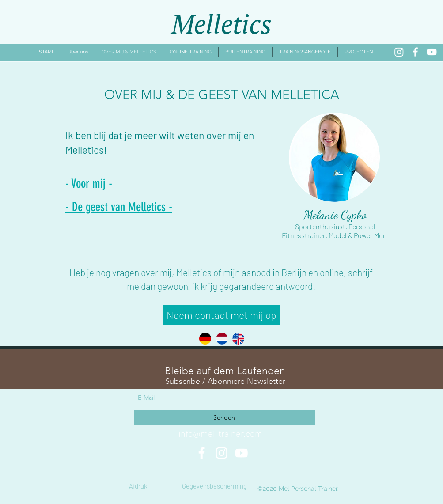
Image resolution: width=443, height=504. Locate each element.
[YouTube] (432, 52)
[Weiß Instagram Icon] (221, 453)
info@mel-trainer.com (220, 433)
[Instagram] (399, 52)
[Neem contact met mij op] (221, 315)
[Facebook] (415, 52)
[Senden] (224, 418)
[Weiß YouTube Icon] (241, 453)
